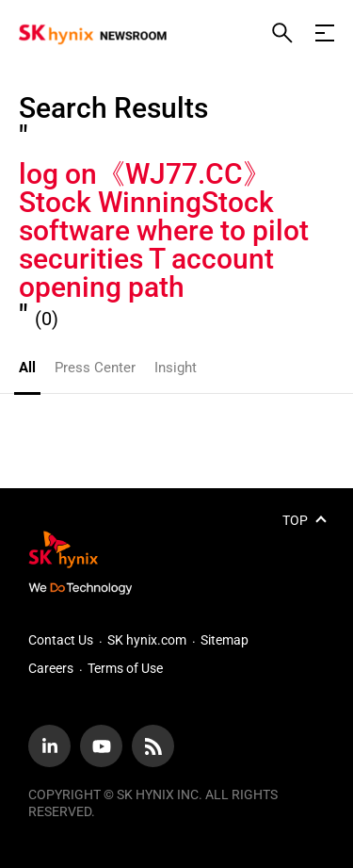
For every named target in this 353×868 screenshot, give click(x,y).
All (27, 368)
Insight (176, 368)
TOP (295, 520)
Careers (51, 668)
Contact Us (61, 640)
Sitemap (225, 640)
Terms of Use (125, 668)
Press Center (95, 368)
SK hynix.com (147, 640)
